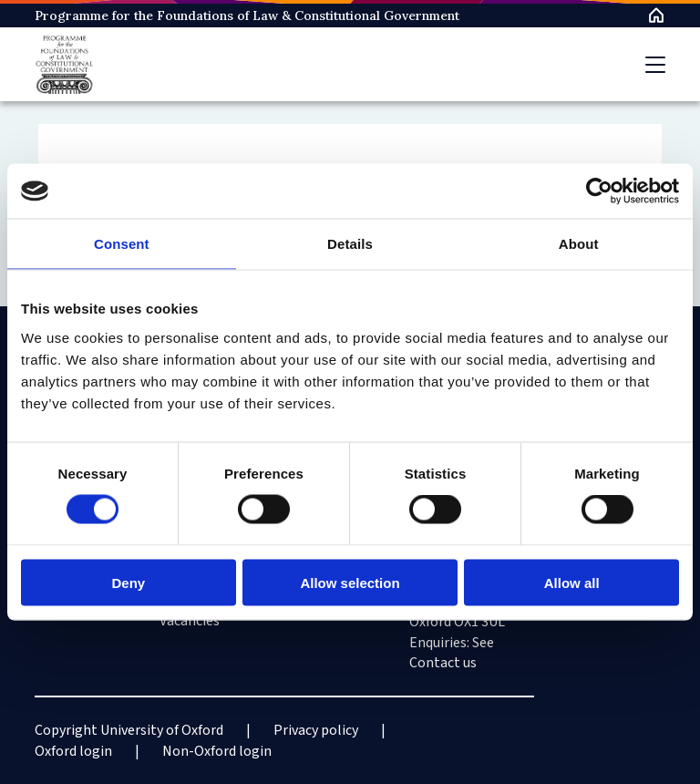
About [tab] (579, 244)
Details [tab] (350, 244)
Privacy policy (316, 730)
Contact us (443, 663)
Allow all (572, 582)
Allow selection (350, 582)
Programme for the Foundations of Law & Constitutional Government (247, 15)
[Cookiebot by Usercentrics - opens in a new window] (599, 191)
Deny (128, 582)
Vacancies (190, 621)
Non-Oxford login (217, 751)
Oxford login (73, 751)
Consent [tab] (122, 244)
